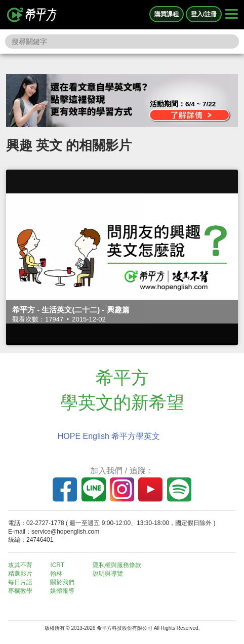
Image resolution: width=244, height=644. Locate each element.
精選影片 (20, 574)
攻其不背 (20, 565)
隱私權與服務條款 (117, 565)
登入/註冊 (204, 14)
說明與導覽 (108, 574)
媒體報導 (62, 591)
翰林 (56, 574)
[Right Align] (231, 15)
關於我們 (62, 582)
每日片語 (20, 582)
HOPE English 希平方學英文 (109, 436)
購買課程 (167, 14)
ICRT (57, 565)
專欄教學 (20, 591)
